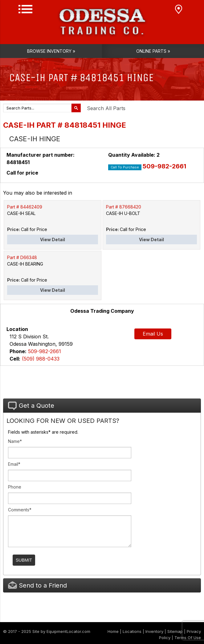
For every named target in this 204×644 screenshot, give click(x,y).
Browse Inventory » (51, 51)
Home (113, 631)
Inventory (154, 631)
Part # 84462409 (25, 207)
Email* (14, 464)
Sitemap (175, 631)
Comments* (20, 510)
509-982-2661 (164, 166)
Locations (132, 631)
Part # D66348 (22, 257)
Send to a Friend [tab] (37, 585)
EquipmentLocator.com (68, 631)
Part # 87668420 (124, 207)
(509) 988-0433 (41, 359)
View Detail (53, 239)
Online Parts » (153, 51)
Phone (15, 487)
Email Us (153, 334)
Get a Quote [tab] (31, 406)
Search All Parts (106, 108)
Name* (15, 441)
